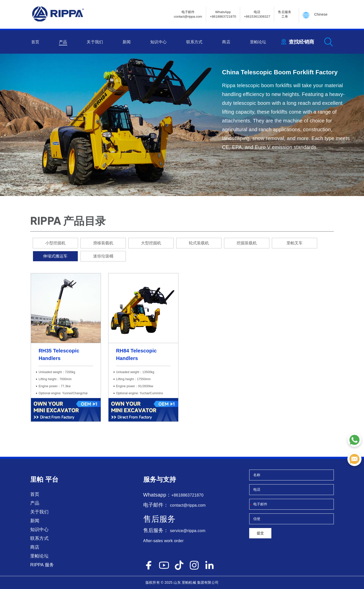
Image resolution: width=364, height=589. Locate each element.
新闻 (127, 42)
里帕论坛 (258, 42)
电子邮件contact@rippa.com (188, 14)
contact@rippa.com (188, 505)
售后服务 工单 (285, 14)
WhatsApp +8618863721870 (223, 14)
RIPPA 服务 (42, 565)
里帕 (37, 479)
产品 (63, 42)
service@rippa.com (188, 531)
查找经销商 (301, 42)
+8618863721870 (187, 495)
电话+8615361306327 (257, 14)
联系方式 (194, 42)
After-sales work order (163, 541)
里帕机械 (189, 582)
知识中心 (158, 42)
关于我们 (95, 42)
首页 (35, 42)
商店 (226, 42)
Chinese (321, 14)
